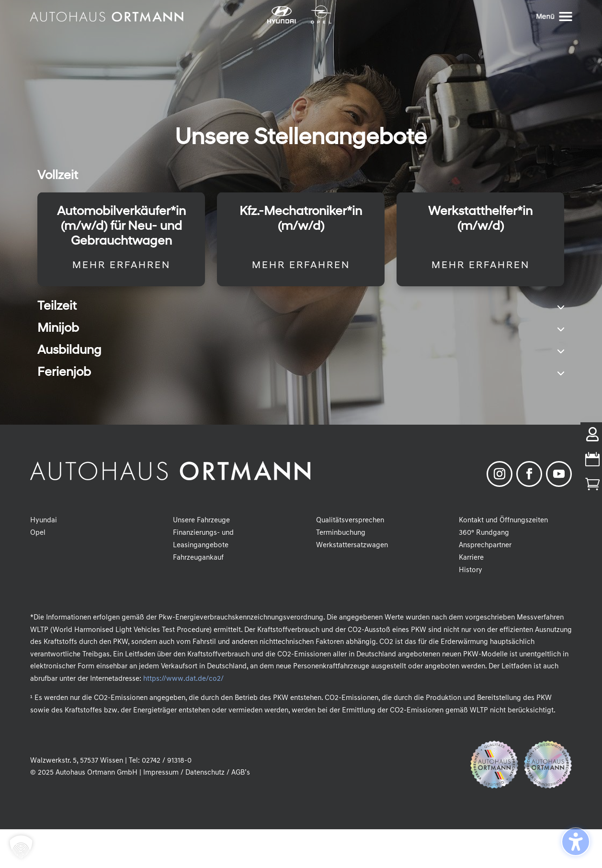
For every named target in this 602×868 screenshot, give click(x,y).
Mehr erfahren (121, 266)
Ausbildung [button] (69, 351)
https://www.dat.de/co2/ (183, 679)
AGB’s (241, 773)
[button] (21, 847)
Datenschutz (205, 773)
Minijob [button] (58, 329)
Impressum (161, 773)
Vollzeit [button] (58, 176)
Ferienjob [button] (64, 373)
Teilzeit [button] (57, 307)
